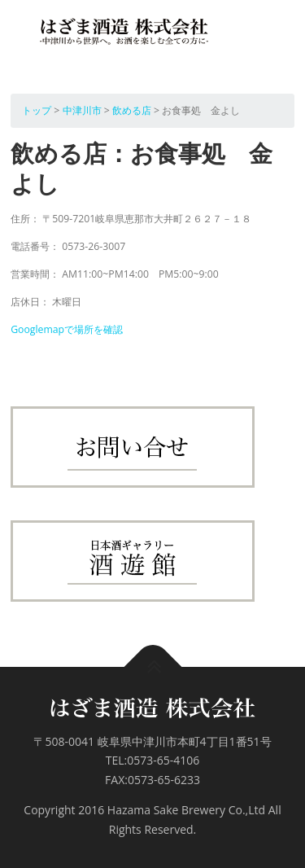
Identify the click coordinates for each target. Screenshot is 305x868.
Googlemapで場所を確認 (67, 329)
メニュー (280, 37)
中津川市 (82, 110)
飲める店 (132, 110)
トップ (37, 110)
